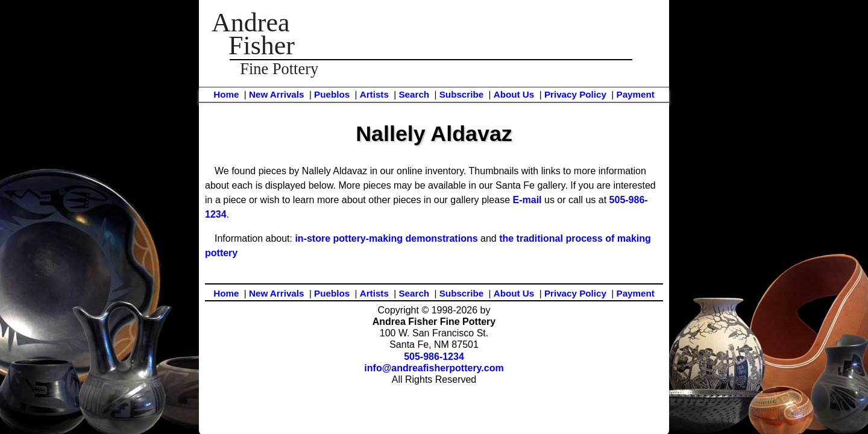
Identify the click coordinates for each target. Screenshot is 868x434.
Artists (374, 94)
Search (414, 94)
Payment (636, 94)
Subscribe (461, 94)
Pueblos (332, 94)
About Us (514, 94)
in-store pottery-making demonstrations (386, 238)
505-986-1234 (434, 357)
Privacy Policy (575, 94)
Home (226, 94)
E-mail (527, 200)
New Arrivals (276, 94)
